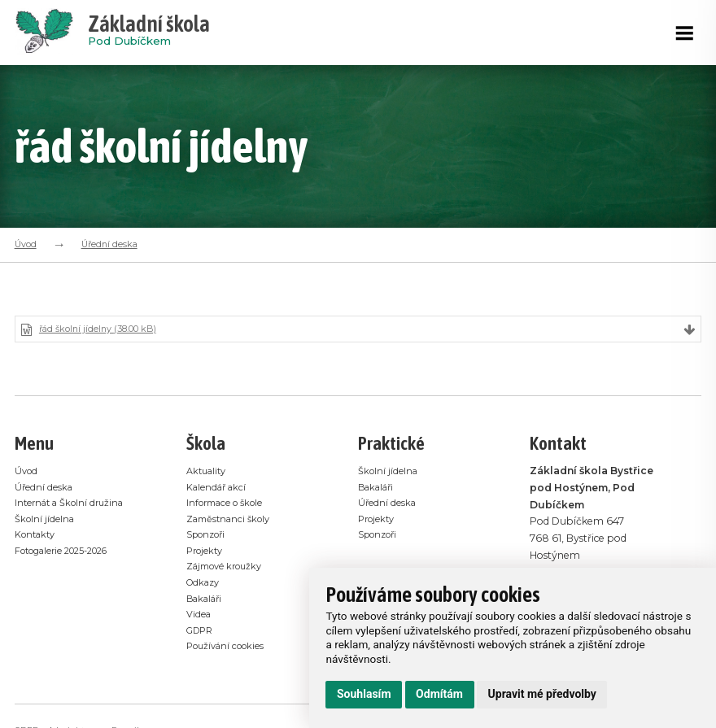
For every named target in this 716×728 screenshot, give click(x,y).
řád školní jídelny (105, 331)
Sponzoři (209, 536)
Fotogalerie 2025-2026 (70, 553)
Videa (200, 616)
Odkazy (205, 584)
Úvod (26, 244)
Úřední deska (109, 244)
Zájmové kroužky (229, 568)
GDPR (202, 632)
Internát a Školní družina (75, 505)
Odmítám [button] (439, 694)
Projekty (207, 553)
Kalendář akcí (220, 489)
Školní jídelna (47, 521)
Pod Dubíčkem (149, 33)
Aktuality (209, 473)
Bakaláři (207, 601)
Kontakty (38, 536)
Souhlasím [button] (364, 694)
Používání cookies (230, 648)
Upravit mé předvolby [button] (542, 694)
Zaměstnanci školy (233, 521)
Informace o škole (230, 505)
